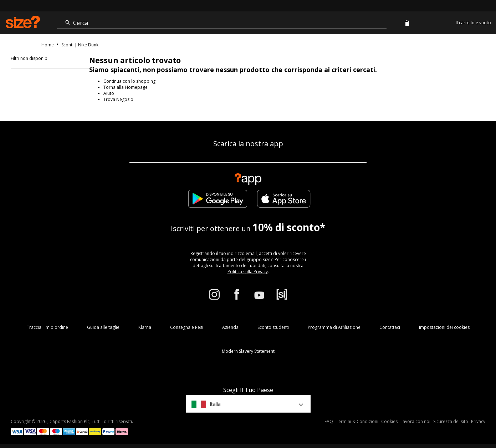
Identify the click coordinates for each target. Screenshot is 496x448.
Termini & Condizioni (357, 421)
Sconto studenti (273, 327)
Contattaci (390, 327)
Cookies (389, 421)
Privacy (478, 421)
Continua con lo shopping (129, 81)
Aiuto (109, 93)
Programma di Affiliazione (334, 327)
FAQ (329, 421)
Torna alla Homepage (126, 87)
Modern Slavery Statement (248, 351)
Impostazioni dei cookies (444, 327)
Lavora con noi (415, 421)
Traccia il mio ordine (47, 327)
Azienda (230, 327)
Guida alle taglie (103, 327)
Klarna (145, 327)
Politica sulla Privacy (248, 272)
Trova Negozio (118, 99)
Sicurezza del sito (451, 421)
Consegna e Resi (187, 327)
